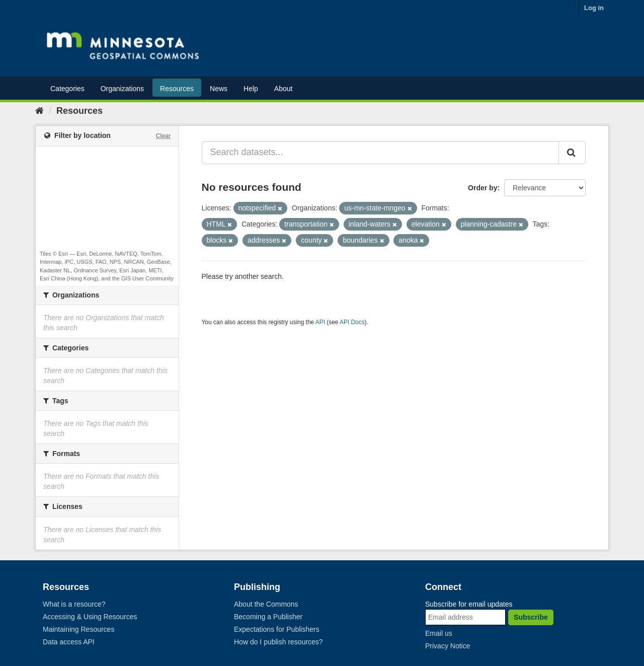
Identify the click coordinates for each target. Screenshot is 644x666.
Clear (163, 136)
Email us (439, 633)
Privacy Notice (448, 646)
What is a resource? (74, 604)
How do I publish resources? (278, 642)
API (320, 322)
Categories (67, 89)
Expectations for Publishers (277, 629)
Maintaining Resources (78, 629)
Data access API (69, 642)
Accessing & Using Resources (90, 617)
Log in (594, 8)
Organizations (122, 89)
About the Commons (266, 604)
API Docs (352, 322)
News (219, 89)
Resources (177, 89)
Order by (482, 188)
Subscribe (531, 617)
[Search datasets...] (381, 153)
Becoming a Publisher (268, 617)
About (284, 89)
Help (251, 89)
